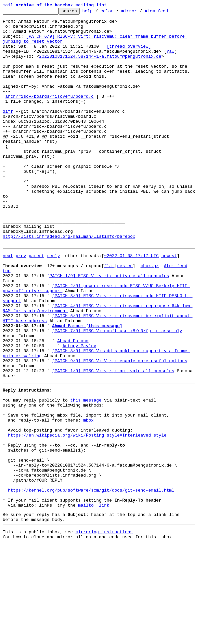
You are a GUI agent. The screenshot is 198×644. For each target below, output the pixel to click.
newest (169, 303)
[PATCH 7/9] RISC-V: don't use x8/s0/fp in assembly (117, 394)
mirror (139, 13)
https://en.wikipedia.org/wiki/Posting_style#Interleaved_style (87, 517)
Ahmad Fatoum (73, 406)
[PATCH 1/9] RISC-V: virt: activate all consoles (108, 328)
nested (125, 315)
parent (36, 303)
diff (8, 132)
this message (86, 475)
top (6, 321)
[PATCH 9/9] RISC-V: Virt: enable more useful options (120, 430)
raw (170, 60)
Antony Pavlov (79, 412)
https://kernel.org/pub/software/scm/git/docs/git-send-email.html (91, 583)
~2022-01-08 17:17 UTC (131, 303)
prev (21, 303)
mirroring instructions (104, 631)
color (117, 13)
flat (109, 315)
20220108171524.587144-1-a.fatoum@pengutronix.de (100, 66)
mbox (88, 499)
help (98, 13)
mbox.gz (149, 315)
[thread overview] (129, 54)
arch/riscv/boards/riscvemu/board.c (49, 114)
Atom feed (167, 13)
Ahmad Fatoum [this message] (87, 388)
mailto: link (94, 601)
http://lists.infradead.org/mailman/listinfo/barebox (69, 282)
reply (53, 303)
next (8, 303)
